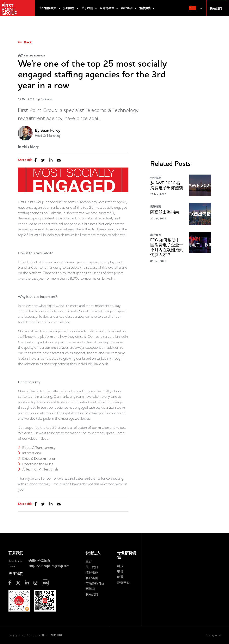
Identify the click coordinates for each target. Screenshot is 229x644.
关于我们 (88, 8)
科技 (120, 566)
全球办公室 (107, 8)
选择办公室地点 (39, 561)
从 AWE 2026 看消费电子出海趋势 (167, 185)
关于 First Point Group (31, 56)
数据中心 (123, 582)
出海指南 (156, 206)
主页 (89, 561)
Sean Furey (50, 130)
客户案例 (127, 8)
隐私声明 (56, 635)
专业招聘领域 (48, 8)
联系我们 (92, 594)
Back (28, 42)
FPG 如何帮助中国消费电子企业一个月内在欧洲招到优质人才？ (167, 247)
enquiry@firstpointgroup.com (49, 566)
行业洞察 (156, 178)
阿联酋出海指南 (165, 212)
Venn (218, 635)
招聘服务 (69, 8)
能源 (120, 577)
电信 (120, 571)
